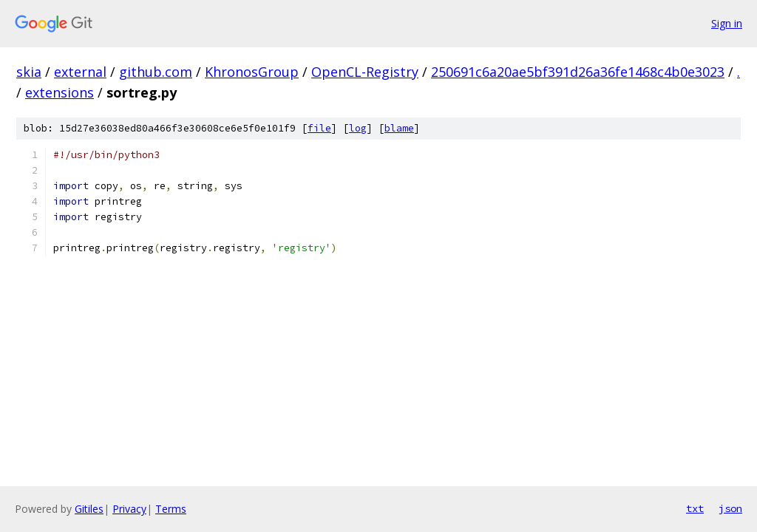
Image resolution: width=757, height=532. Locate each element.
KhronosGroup (252, 72)
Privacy (129, 509)
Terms (171, 509)
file (319, 128)
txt (695, 508)
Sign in (727, 23)
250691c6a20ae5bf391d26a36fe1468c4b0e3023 (578, 72)
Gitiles (89, 509)
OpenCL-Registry (365, 72)
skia (29, 72)
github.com (156, 72)
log (358, 128)
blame (399, 128)
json (730, 508)
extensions (60, 92)
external (80, 72)
